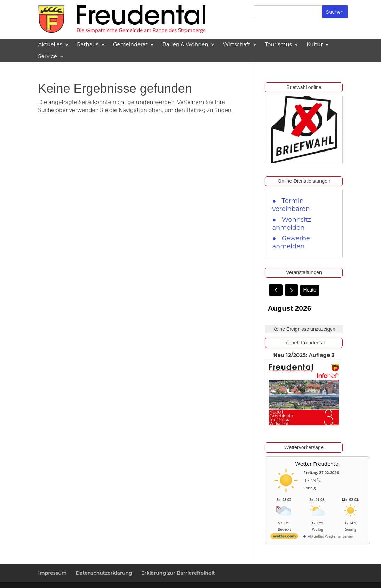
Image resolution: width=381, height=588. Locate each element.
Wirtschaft (236, 44)
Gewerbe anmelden (291, 242)
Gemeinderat (130, 44)
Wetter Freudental (317, 464)
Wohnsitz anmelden (292, 224)
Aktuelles (50, 44)
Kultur (315, 44)
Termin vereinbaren (291, 205)
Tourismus (278, 44)
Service (48, 56)
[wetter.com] (284, 537)
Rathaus (88, 44)
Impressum (53, 573)
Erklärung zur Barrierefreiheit (178, 573)
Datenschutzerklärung (104, 573)
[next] (291, 290)
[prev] (275, 290)
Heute (310, 290)
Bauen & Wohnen (185, 44)
